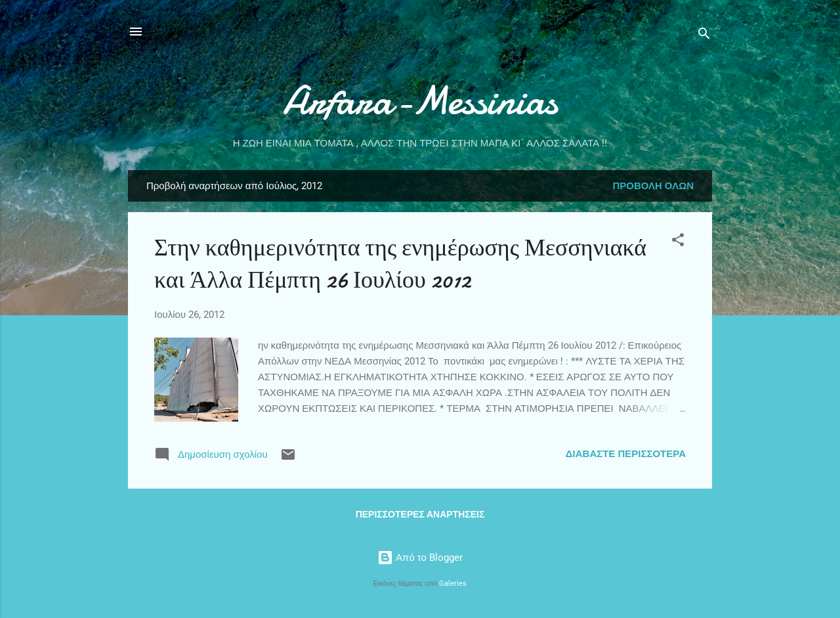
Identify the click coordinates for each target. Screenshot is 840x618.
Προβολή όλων (653, 186)
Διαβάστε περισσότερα (626, 454)
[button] (678, 242)
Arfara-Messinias (420, 100)
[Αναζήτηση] (704, 36)
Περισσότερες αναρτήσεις (420, 514)
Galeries (453, 584)
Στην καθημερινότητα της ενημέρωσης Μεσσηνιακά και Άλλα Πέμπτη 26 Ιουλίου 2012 (400, 264)
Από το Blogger (420, 558)
